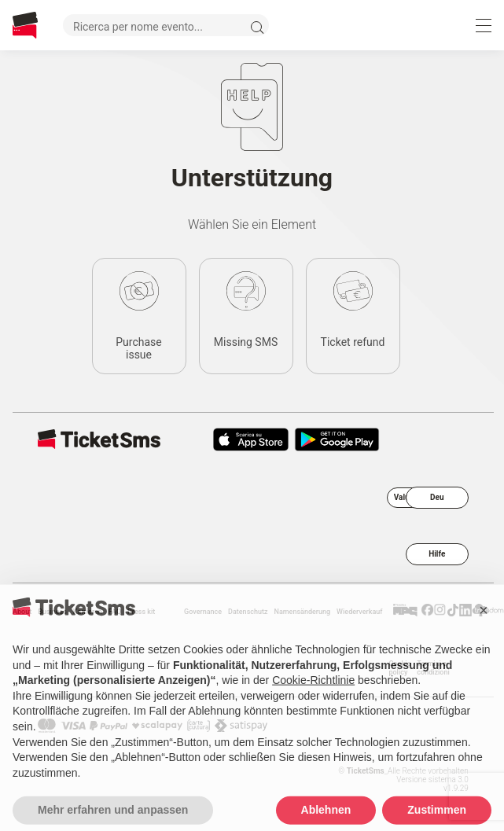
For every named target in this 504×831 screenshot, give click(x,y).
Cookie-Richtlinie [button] (313, 706)
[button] (484, 635)
